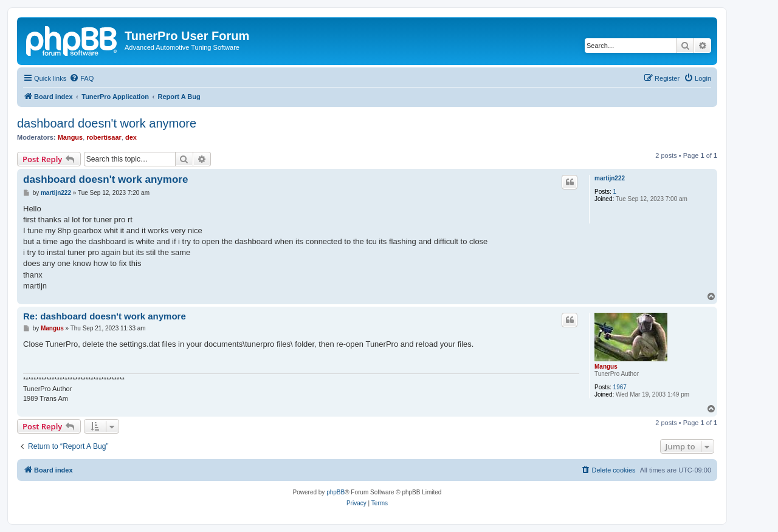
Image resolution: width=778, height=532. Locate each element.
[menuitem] (81, 78)
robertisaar (104, 137)
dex (131, 137)
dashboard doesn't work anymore (107, 123)
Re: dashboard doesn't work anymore (105, 316)
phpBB (336, 492)
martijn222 (610, 178)
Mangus (71, 137)
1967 (620, 387)
